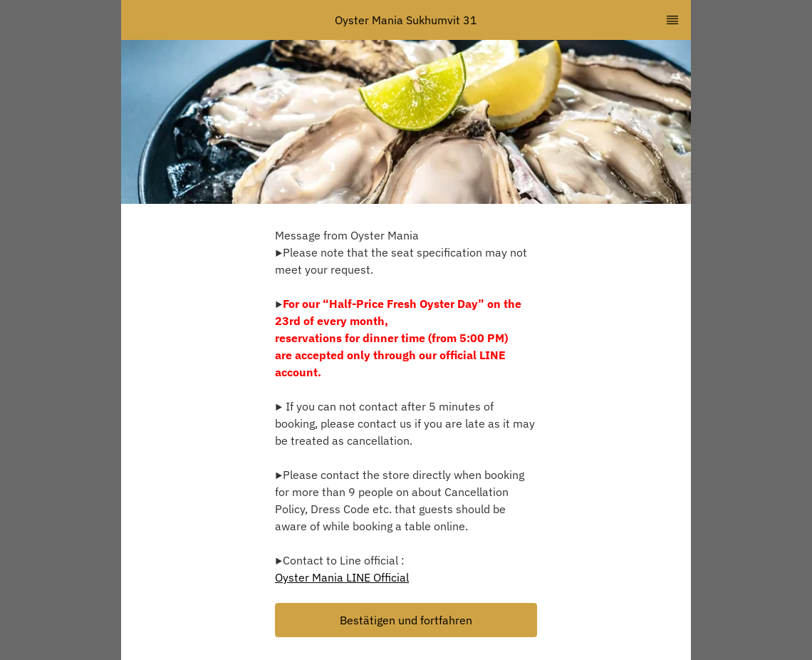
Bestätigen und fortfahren (406, 620)
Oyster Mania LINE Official (342, 577)
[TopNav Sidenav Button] (672, 20)
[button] (406, 620)
